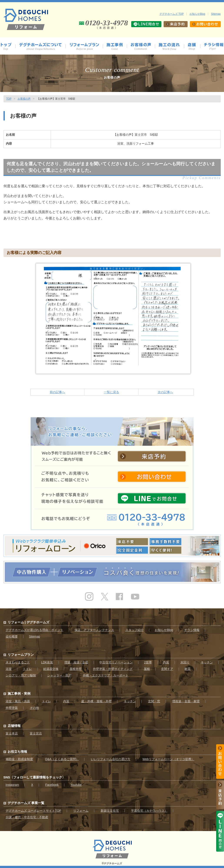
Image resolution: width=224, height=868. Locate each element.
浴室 (9, 669)
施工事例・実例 (19, 694)
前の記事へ (57, 392)
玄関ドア (167, 669)
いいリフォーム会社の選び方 (111, 759)
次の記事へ (165, 392)
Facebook (52, 785)
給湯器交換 (51, 669)
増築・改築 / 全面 (76, 662)
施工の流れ (171, 47)
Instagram (12, 785)
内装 (166, 662)
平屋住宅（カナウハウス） (149, 811)
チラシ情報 (214, 47)
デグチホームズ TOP (172, 14)
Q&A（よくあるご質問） (62, 759)
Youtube (76, 785)
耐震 (187, 669)
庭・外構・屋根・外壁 (96, 701)
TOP (9, 99)
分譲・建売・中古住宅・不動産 (27, 817)
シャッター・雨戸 (59, 675)
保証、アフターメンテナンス (94, 630)
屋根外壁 (76, 669)
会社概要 (12, 636)
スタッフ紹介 (134, 630)
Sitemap (216, 14)
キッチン (207, 662)
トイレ (27, 669)
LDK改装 (47, 662)
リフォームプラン (21, 655)
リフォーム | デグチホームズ (29, 622)
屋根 (147, 669)
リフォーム (81, 811)
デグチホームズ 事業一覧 (26, 803)
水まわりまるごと (18, 662)
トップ (8, 47)
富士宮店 (36, 733)
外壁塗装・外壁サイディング (113, 669)
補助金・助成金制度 (19, 759)
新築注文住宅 (110, 811)
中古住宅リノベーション (116, 662)
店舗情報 (194, 47)
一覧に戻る (111, 392)
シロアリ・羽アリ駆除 (21, 675)
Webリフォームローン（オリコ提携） (168, 759)
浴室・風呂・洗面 (18, 701)
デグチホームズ (113, 863)
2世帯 (148, 662)
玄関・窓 (154, 701)
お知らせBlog (197, 14)
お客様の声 (143, 47)
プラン (86, 47)
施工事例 (117, 47)
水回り (185, 662)
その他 (34, 708)
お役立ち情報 (17, 752)
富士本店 (12, 733)
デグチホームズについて (42, 47)
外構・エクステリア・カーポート (106, 675)
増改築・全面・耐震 (186, 701)
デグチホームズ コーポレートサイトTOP (33, 811)
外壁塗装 (12, 708)
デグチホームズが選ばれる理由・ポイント (35, 630)
